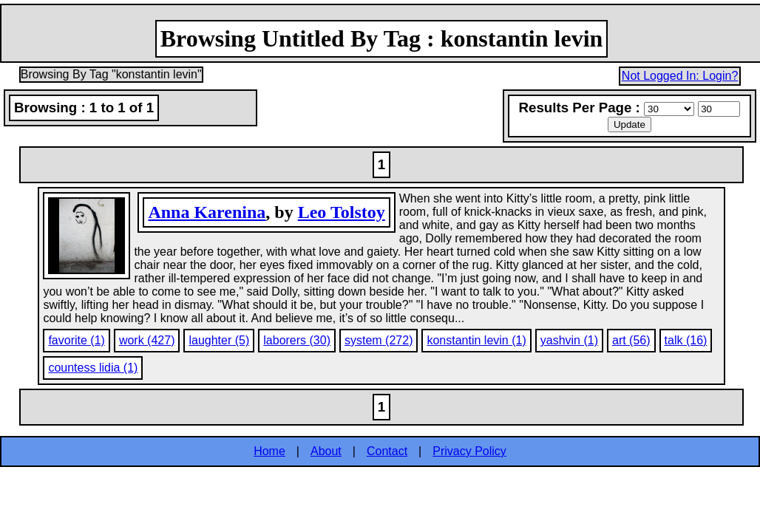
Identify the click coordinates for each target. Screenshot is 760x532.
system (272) (379, 340)
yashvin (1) (569, 340)
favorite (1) (76, 340)
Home (269, 451)
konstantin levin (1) (476, 340)
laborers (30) (297, 340)
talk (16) (686, 340)
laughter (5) (219, 340)
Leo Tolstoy (342, 212)
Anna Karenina (207, 212)
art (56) (631, 340)
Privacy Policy (469, 451)
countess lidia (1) (93, 368)
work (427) (147, 340)
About (326, 451)
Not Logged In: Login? (680, 76)
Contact (387, 451)
